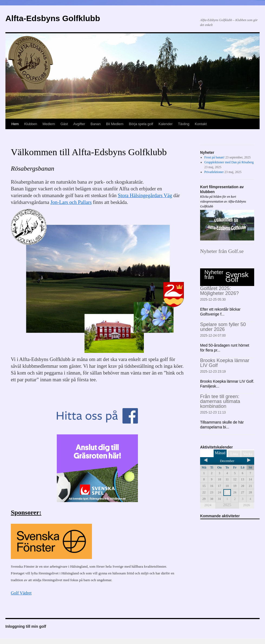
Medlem (49, 124)
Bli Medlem (115, 124)
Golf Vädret (21, 593)
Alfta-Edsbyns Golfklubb (53, 18)
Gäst (64, 124)
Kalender (165, 124)
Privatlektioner (214, 172)
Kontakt (201, 124)
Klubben (31, 124)
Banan (96, 124)
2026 (246, 505)
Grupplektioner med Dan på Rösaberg (229, 162)
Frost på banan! (215, 157)
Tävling (184, 124)
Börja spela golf (141, 124)
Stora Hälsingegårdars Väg (145, 195)
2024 (208, 505)
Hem (15, 124)
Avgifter (79, 124)
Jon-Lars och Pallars (71, 202)
